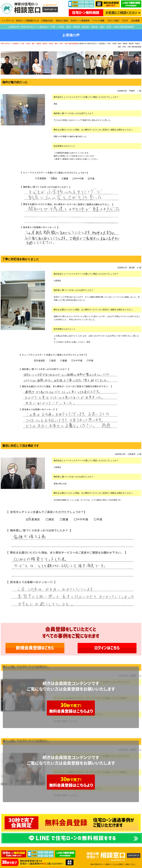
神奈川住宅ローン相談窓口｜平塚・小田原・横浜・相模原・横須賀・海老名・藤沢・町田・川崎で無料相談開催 (40, 43)
